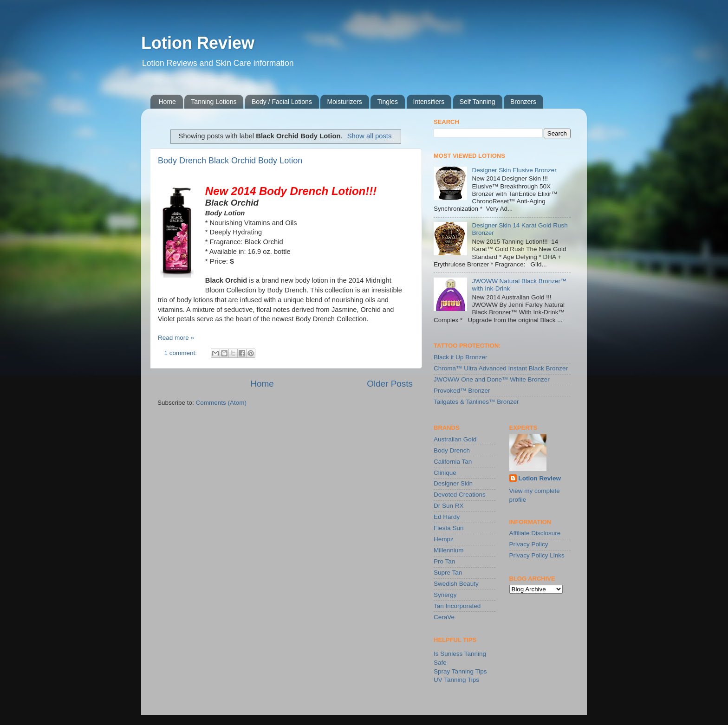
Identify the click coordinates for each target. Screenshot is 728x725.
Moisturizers (344, 102)
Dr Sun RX (449, 506)
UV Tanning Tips (456, 680)
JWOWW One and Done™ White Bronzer (492, 379)
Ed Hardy (447, 517)
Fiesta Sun (449, 528)
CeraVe (444, 617)
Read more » (176, 338)
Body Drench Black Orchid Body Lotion (230, 161)
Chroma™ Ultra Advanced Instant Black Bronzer (501, 368)
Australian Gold (455, 439)
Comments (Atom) (221, 403)
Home (167, 102)
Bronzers (523, 102)
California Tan (453, 462)
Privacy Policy (529, 544)
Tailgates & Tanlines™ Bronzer (476, 402)
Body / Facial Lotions (282, 102)
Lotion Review (198, 43)
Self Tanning (478, 102)
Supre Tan (448, 573)
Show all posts (370, 136)
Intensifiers (429, 102)
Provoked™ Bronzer (462, 391)
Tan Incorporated (457, 606)
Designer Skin (453, 483)
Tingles (387, 102)
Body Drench (452, 450)
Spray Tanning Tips (460, 671)
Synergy (445, 595)
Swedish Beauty (456, 584)
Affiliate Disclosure (535, 533)
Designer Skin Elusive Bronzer (514, 170)
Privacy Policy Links (537, 555)
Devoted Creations (460, 495)
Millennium (449, 550)
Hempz (444, 539)
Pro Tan (444, 561)
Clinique (445, 473)
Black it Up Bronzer (461, 357)
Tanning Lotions (214, 102)
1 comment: (182, 353)
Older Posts (390, 384)
